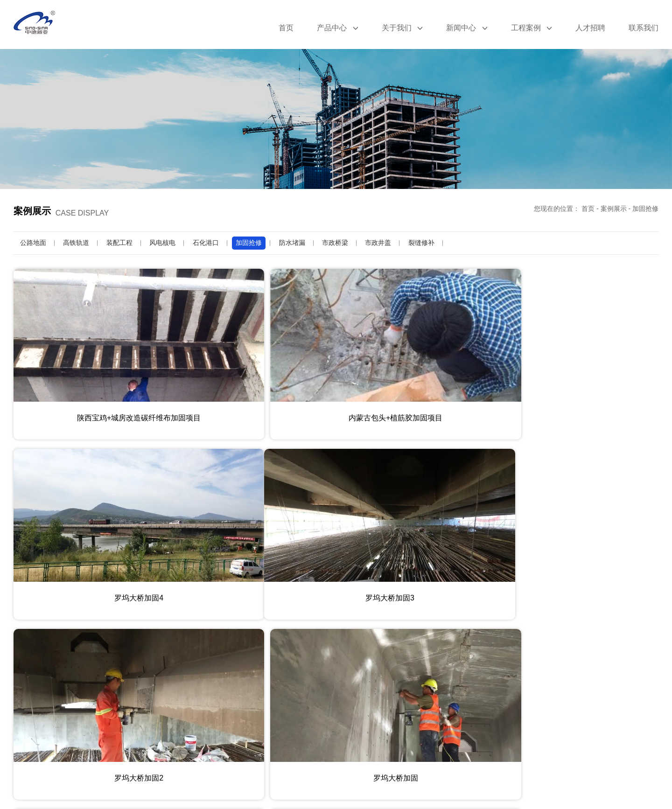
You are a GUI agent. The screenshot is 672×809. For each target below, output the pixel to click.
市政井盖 (378, 243)
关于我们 (402, 28)
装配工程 (119, 243)
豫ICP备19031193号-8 (394, 794)
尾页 (408, 758)
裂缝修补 (421, 243)
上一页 (297, 758)
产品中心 (337, 28)
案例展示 (614, 209)
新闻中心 (467, 28)
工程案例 (532, 28)
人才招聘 (590, 28)
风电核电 (162, 243)
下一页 (375, 758)
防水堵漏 (292, 243)
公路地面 (33, 243)
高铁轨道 (76, 243)
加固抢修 (645, 209)
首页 (286, 28)
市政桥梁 (335, 243)
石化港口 (206, 243)
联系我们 (644, 28)
